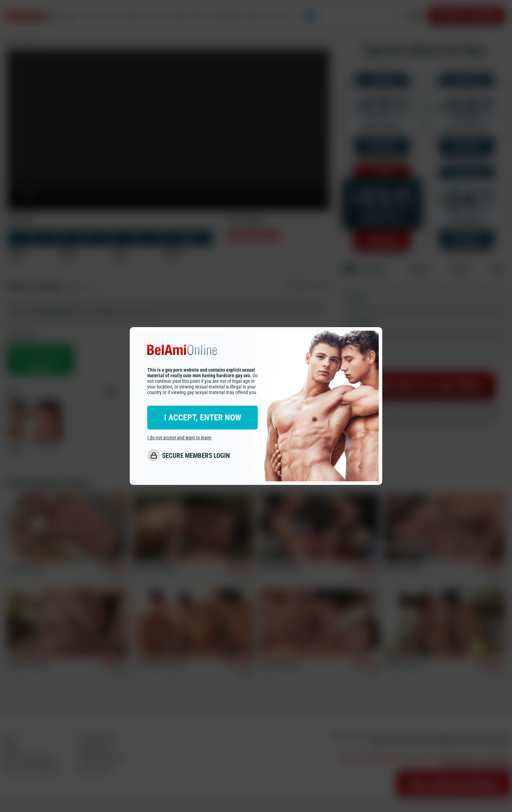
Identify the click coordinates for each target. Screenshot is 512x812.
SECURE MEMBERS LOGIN (196, 456)
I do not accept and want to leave (179, 438)
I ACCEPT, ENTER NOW (203, 418)
